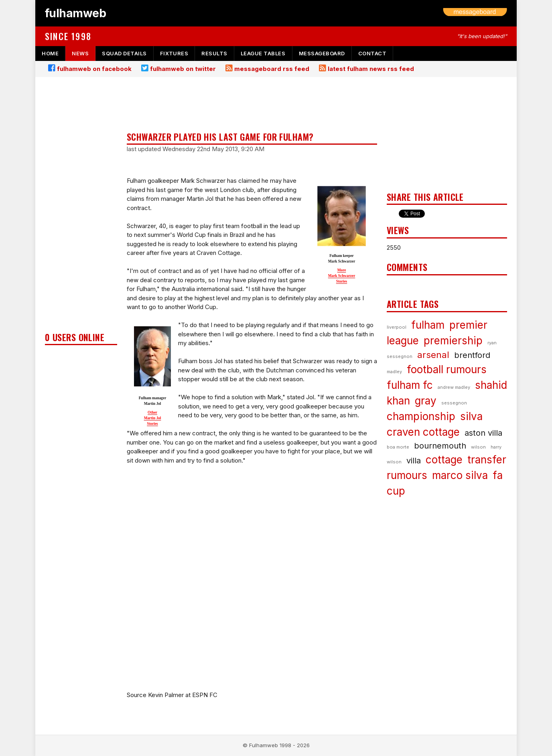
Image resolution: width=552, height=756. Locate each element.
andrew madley (454, 387)
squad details (124, 53)
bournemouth (440, 446)
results (214, 53)
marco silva (460, 475)
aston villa (483, 433)
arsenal (433, 355)
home (50, 53)
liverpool (397, 327)
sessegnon (454, 403)
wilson (478, 447)
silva (471, 416)
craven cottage (423, 432)
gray (426, 401)
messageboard (322, 53)
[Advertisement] (81, 207)
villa (414, 461)
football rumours (447, 369)
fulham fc (410, 385)
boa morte (398, 447)
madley (394, 372)
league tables (263, 53)
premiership (453, 341)
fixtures (174, 53)
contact (372, 53)
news (80, 53)
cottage (444, 460)
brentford (472, 355)
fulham (428, 325)
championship (421, 416)
